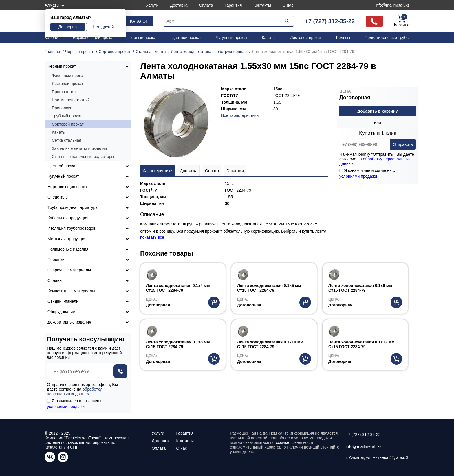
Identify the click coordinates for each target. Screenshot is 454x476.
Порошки (56, 260)
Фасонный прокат (68, 76)
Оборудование (61, 312)
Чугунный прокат (231, 38)
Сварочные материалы (69, 270)
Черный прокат (143, 38)
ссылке (283, 442)
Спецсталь (58, 197)
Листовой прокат (306, 38)
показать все (152, 237)
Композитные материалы (71, 291)
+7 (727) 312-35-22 (330, 21)
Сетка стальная (67, 140)
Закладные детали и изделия (79, 148)
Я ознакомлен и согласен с (367, 173)
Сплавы (55, 280)
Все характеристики (240, 115)
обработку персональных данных (74, 392)
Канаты (269, 38)
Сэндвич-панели (63, 301)
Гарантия (233, 5)
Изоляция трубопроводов (71, 228)
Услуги (152, 5)
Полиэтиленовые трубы (387, 38)
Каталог (139, 21)
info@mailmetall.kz (392, 5)
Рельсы (343, 38)
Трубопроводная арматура (73, 207)
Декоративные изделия (69, 322)
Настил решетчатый (71, 100)
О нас (288, 5)
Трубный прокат (67, 116)
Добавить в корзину (378, 111)
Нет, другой (103, 27)
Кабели (51, 38)
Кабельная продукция (68, 218)
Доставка (179, 5)
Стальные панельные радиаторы (83, 157)
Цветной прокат (186, 38)
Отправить (403, 144)
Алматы (52, 5)
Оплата (206, 5)
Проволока (62, 108)
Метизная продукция (67, 239)
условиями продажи (358, 176)
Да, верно (68, 27)
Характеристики (158, 171)
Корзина (402, 21)
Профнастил (64, 92)
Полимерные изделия (68, 249)
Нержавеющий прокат (93, 38)
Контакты (262, 5)
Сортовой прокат (68, 124)
